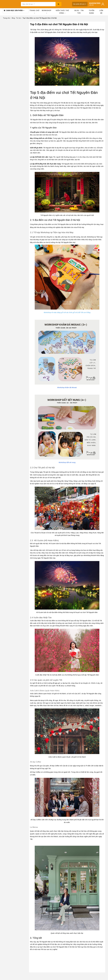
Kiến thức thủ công (62, 12)
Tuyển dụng (92, 12)
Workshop (47, 12)
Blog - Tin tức (79, 12)
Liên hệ (101, 12)
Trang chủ (34, 12)
